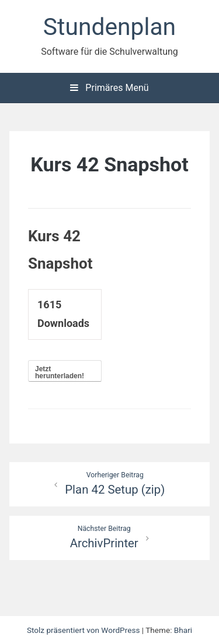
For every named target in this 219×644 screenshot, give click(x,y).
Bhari (183, 630)
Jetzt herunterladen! (60, 372)
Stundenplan (109, 27)
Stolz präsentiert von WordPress (84, 630)
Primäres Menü (109, 88)
